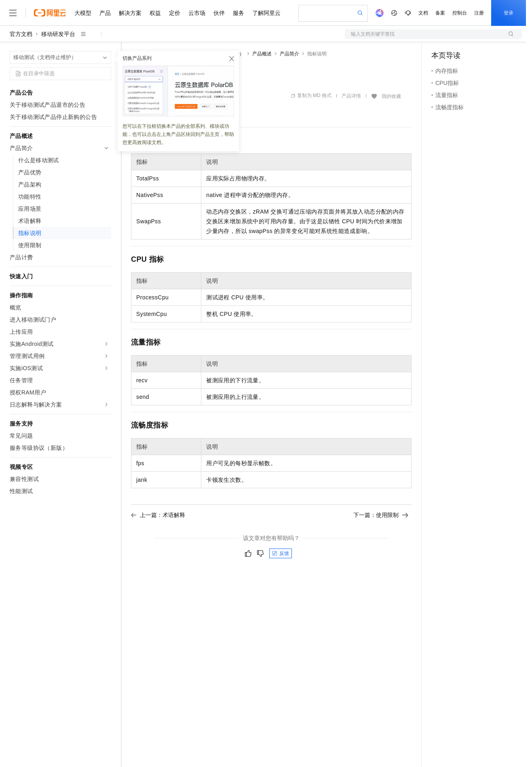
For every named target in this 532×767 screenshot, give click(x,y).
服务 (239, 13)
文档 (423, 13)
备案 (440, 13)
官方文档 (21, 34)
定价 (175, 13)
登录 (509, 13)
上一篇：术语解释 (158, 515)
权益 (155, 13)
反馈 (281, 553)
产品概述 (262, 54)
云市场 (197, 13)
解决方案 (130, 13)
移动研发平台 (58, 34)
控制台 (460, 13)
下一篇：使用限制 (381, 515)
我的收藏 (391, 96)
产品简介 (289, 54)
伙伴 (219, 13)
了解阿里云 (266, 13)
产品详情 (351, 96)
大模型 (83, 13)
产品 (105, 13)
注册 (479, 13)
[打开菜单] (13, 13)
